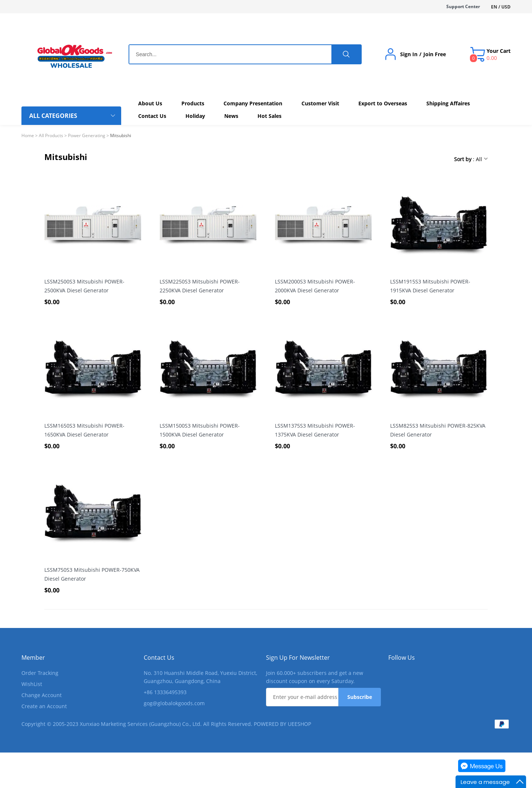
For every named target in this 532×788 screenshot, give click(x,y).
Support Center (463, 6)
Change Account (42, 695)
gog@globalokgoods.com (174, 703)
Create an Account (44, 706)
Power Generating (87, 135)
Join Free (435, 54)
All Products (51, 135)
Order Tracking (40, 673)
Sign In (409, 54)
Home (28, 135)
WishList (32, 684)
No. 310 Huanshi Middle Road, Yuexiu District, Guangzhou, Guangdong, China (200, 677)
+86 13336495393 (165, 692)
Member (33, 658)
